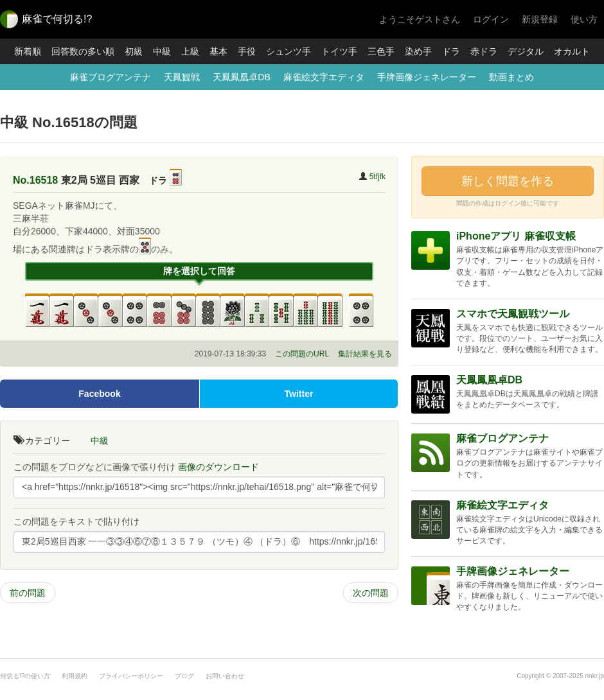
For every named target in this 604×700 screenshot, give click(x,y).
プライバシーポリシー (131, 676)
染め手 (418, 51)
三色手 (381, 51)
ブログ (184, 676)
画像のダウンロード (218, 467)
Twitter (299, 394)
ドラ (451, 51)
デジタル (526, 51)
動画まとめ (511, 77)
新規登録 (540, 19)
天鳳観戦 (182, 77)
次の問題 (371, 593)
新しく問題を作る (508, 181)
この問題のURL (302, 354)
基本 (218, 51)
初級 (134, 51)
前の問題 (28, 593)
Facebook (99, 394)
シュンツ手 (289, 51)
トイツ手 (339, 51)
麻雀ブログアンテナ (111, 77)
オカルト (572, 51)
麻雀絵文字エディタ (324, 77)
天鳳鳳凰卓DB (241, 77)
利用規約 (75, 676)
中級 (162, 51)
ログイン (491, 19)
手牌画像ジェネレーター (427, 77)
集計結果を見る (365, 354)
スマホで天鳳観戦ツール (513, 314)
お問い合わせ (225, 676)
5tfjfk (377, 177)
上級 (190, 51)
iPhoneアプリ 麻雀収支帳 (516, 236)
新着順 (28, 51)
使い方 (584, 19)
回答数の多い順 (83, 51)
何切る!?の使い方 (25, 676)
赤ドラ (484, 51)
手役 (247, 51)
